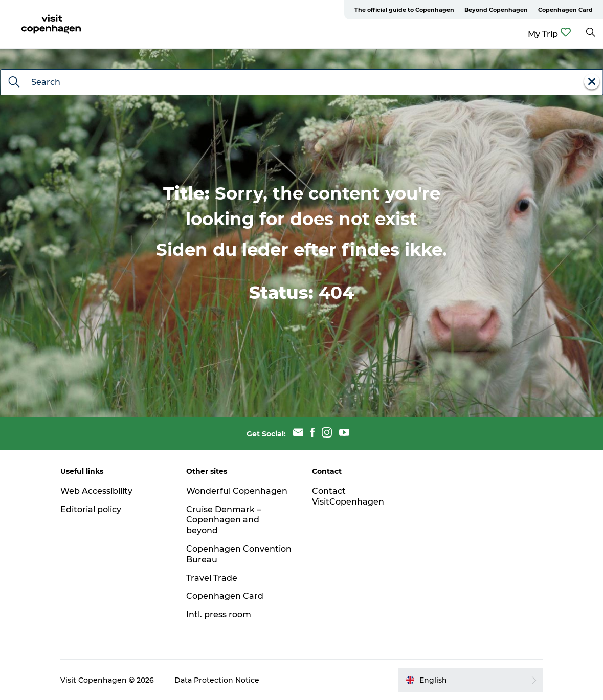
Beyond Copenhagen (496, 10)
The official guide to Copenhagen (404, 10)
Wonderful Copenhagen (237, 491)
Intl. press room (219, 614)
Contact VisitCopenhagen (348, 496)
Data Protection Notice (217, 680)
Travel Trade (212, 578)
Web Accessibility (96, 491)
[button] (470, 680)
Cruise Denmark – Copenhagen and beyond (224, 520)
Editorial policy (91, 509)
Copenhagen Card (565, 10)
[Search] (14, 83)
